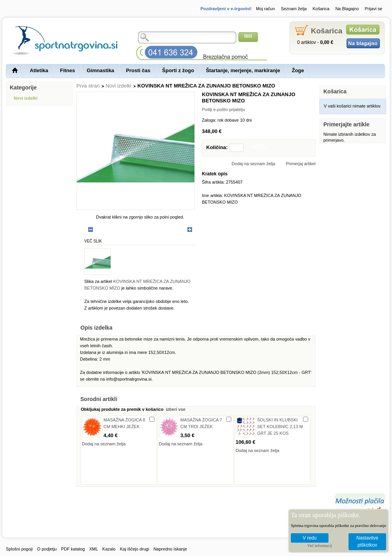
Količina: (217, 147)
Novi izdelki (119, 86)
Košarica (321, 9)
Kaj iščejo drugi (135, 549)
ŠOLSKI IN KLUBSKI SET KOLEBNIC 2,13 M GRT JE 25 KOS (280, 427)
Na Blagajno (347, 9)
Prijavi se (373, 9)
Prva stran (88, 86)
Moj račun (265, 9)
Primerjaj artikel (301, 164)
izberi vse (175, 409)
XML (93, 549)
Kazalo (109, 549)
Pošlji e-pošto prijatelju (223, 109)
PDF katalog (73, 549)
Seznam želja (294, 9)
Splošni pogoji (19, 549)
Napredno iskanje (170, 549)
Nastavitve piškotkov (367, 542)
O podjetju (47, 549)
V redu (309, 538)
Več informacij (320, 546)
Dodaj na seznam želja (253, 164)
